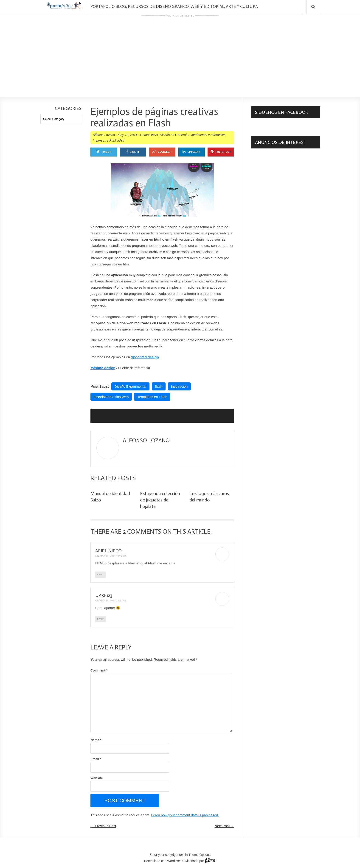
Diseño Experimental (130, 386)
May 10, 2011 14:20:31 (113, 556)
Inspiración (179, 386)
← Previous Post (103, 826)
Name (96, 740)
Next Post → (224, 826)
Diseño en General (173, 135)
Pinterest (221, 152)
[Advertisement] (180, 51)
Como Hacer (149, 135)
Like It (133, 152)
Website (97, 778)
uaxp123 (104, 595)
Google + (162, 152)
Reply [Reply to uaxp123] (100, 619)
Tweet (104, 152)
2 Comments (142, 531)
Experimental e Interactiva (207, 135)
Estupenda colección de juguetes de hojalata (160, 500)
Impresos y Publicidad (108, 140)
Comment (99, 670)
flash (159, 386)
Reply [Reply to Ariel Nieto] (100, 575)
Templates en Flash (152, 397)
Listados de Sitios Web (111, 397)
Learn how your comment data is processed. (185, 815)
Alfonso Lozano (104, 135)
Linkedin (191, 152)
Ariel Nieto (108, 551)
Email (96, 759)
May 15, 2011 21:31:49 (113, 600)
